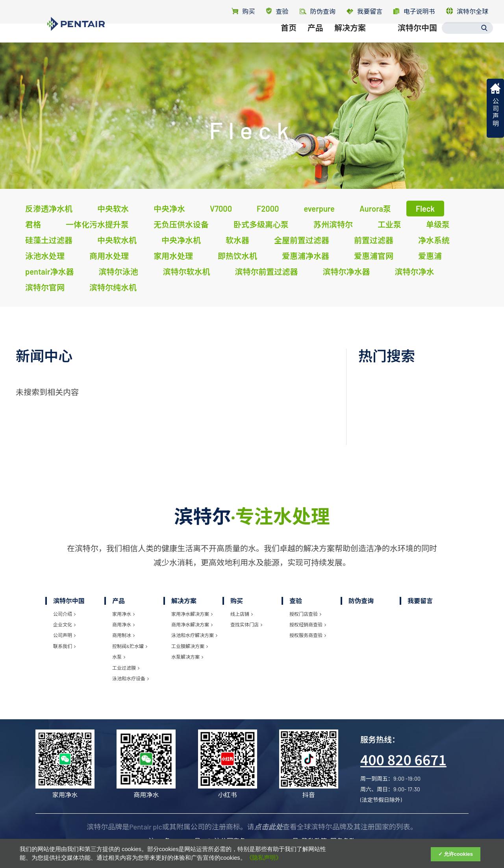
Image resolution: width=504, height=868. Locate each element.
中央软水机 (117, 240)
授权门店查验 (305, 614)
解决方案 (350, 38)
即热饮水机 (237, 256)
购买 (243, 11)
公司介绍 (64, 614)
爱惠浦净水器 (306, 256)
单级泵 (438, 224)
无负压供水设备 (181, 224)
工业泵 (389, 224)
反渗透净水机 (49, 209)
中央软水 (113, 209)
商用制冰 (123, 635)
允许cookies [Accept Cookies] (458, 854)
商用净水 (123, 624)
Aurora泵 (375, 209)
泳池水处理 (45, 256)
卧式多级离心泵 (261, 224)
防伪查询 (361, 601)
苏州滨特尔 (333, 224)
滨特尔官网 (45, 287)
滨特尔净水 (414, 271)
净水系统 (434, 240)
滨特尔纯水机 (113, 287)
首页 (289, 38)
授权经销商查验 (308, 624)
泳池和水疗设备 (131, 678)
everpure (319, 209)
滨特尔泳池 (118, 271)
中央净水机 (181, 240)
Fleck (425, 209)
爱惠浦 (430, 256)
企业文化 (64, 624)
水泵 (119, 657)
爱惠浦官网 (374, 256)
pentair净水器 (49, 271)
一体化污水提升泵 (97, 224)
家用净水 (123, 614)
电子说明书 (414, 11)
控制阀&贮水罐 (130, 646)
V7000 (221, 209)
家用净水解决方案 (192, 614)
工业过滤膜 (126, 668)
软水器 (237, 240)
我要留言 (364, 11)
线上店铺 (242, 614)
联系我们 (64, 646)
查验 (277, 11)
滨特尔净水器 (346, 271)
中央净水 (169, 209)
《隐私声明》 (264, 858)
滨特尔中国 (417, 38)
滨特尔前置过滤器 (266, 271)
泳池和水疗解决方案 (194, 635)
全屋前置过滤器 (302, 240)
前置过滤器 (374, 240)
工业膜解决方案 (190, 646)
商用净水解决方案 (192, 624)
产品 (315, 38)
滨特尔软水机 (186, 271)
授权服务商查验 (308, 635)
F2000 (268, 209)
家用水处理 (173, 256)
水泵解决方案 (187, 657)
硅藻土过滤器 (49, 240)
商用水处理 (109, 256)
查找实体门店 (246, 624)
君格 (33, 224)
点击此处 (269, 827)
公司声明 (64, 635)
